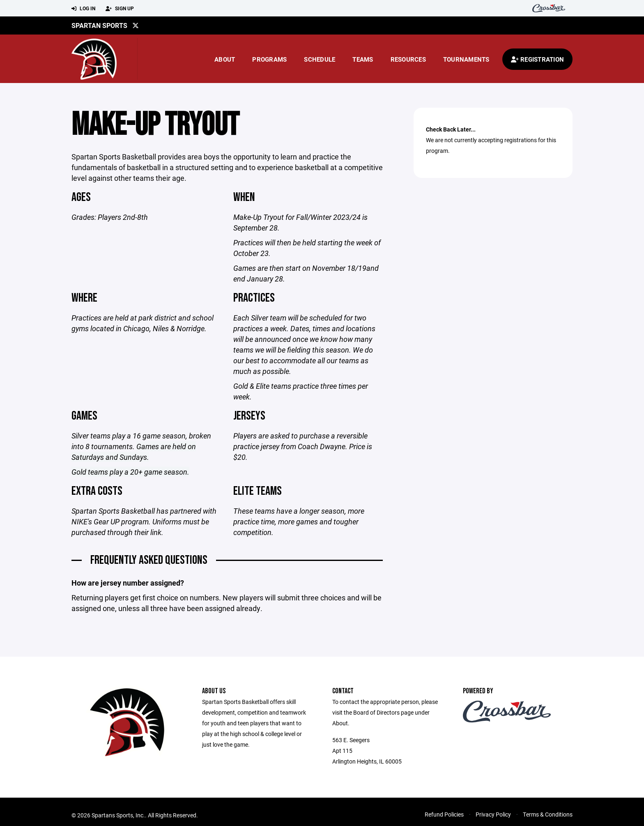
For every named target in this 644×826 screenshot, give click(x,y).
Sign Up (120, 9)
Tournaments (466, 59)
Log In (83, 9)
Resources (408, 59)
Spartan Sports (99, 25)
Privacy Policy (493, 814)
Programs (269, 59)
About (225, 59)
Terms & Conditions (548, 814)
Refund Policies (444, 814)
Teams (363, 59)
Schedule (320, 59)
